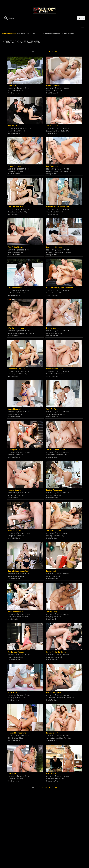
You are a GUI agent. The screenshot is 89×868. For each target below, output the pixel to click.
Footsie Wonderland (54, 490)
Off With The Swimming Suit (58, 207)
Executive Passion (54, 692)
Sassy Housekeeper (16, 612)
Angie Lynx (50, 252)
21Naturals (14, 498)
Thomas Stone (59, 171)
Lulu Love (49, 576)
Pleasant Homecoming (17, 733)
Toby (25, 212)
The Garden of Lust (15, 85)
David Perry (67, 131)
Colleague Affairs (15, 450)
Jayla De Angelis (52, 414)
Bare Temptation (53, 166)
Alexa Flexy (11, 91)
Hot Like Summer (53, 328)
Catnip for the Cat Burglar (56, 652)
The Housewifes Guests (56, 450)
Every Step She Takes (55, 369)
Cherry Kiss (50, 91)
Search (81, 18)
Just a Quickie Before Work (19, 571)
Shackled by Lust (15, 531)
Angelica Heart (13, 131)
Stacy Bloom (12, 617)
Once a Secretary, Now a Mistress (60, 288)
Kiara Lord (11, 414)
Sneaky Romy (52, 612)
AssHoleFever (15, 133)
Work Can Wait (52, 409)
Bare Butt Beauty (53, 85)
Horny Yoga (12, 692)
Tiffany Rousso (51, 698)
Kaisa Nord (50, 171)
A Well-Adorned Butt (16, 328)
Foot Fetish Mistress (16, 247)
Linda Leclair (50, 131)
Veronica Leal (51, 293)
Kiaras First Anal (14, 409)
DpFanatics (53, 133)
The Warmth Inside (54, 531)
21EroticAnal (15, 93)
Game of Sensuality (16, 207)
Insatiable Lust (52, 733)
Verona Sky (11, 657)
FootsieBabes (15, 255)
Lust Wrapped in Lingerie (18, 288)
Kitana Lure (11, 212)
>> (56, 51)
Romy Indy (50, 617)
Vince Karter (30, 333)
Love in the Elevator (54, 247)
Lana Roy (49, 536)
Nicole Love (12, 455)
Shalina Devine (13, 333)
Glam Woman (52, 773)
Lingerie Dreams (14, 490)
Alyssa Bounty (51, 212)
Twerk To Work (52, 126)
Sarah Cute (11, 252)
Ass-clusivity (13, 126)
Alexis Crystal (51, 455)
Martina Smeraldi (13, 293)
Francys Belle (12, 536)
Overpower (12, 773)
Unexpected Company (17, 369)
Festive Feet (51, 571)
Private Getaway (14, 166)
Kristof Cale (19, 91)
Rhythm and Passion (16, 652)
